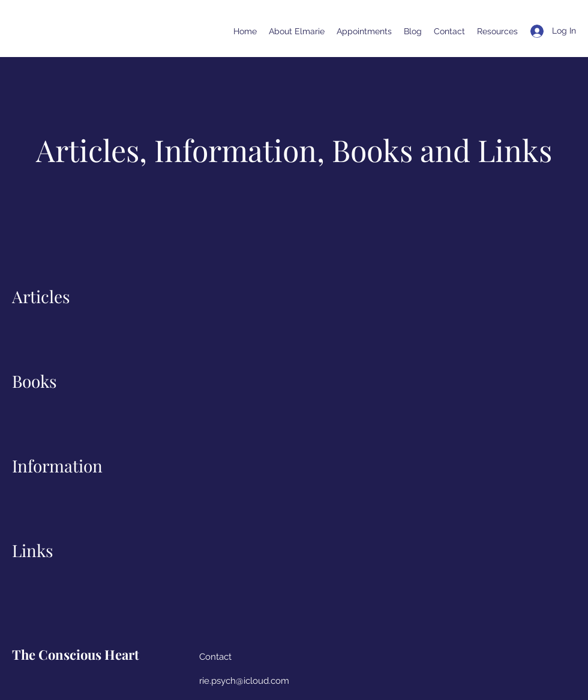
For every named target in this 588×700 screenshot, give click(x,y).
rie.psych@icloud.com (244, 681)
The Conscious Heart (76, 654)
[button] (497, 31)
